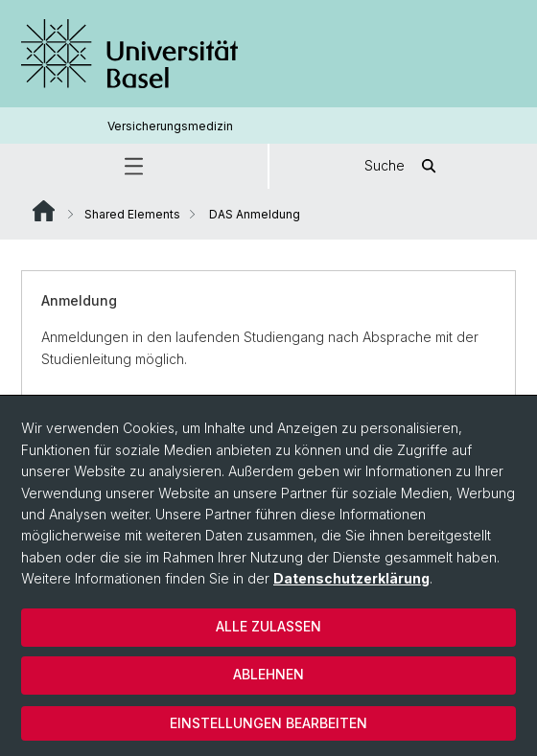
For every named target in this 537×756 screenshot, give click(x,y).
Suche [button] (404, 166)
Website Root (44, 211)
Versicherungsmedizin (170, 126)
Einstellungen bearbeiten (268, 723)
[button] (134, 166)
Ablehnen (268, 674)
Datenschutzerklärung (351, 578)
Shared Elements (132, 214)
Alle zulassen (268, 626)
